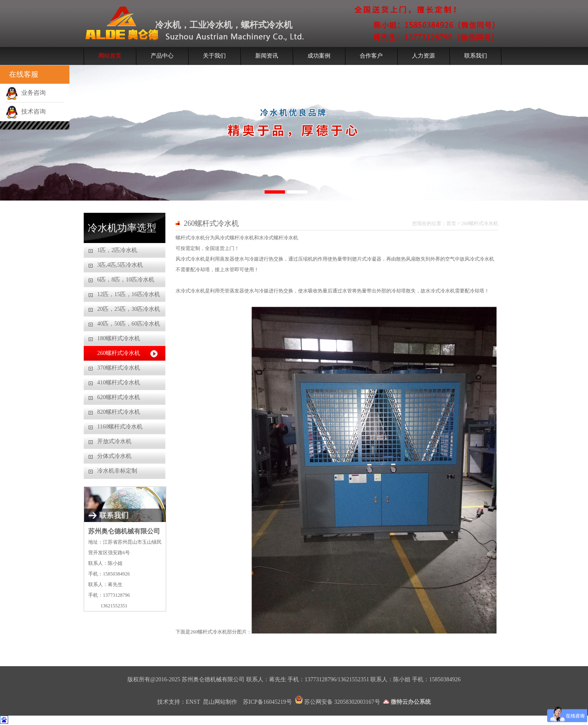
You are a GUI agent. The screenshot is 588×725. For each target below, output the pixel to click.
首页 (451, 223)
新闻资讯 (267, 56)
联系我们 (476, 56)
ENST (193, 702)
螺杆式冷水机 (267, 25)
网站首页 (110, 56)
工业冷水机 (211, 25)
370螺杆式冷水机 (119, 368)
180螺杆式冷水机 (119, 338)
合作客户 (371, 56)
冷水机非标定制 (117, 471)
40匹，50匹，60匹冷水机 (129, 324)
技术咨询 (26, 112)
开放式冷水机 (114, 441)
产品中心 (162, 56)
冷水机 (168, 25)
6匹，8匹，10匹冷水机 (126, 280)
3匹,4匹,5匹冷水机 (120, 265)
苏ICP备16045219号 (267, 702)
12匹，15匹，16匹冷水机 (129, 294)
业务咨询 (26, 93)
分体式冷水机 (114, 456)
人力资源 (423, 56)
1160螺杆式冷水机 (120, 427)
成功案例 (319, 56)
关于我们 (214, 56)
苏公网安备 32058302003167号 (337, 702)
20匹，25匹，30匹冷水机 (129, 309)
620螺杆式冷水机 (119, 397)
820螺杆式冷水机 (119, 412)
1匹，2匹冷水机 (117, 250)
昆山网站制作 (221, 702)
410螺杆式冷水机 (119, 383)
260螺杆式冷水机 (119, 353)
